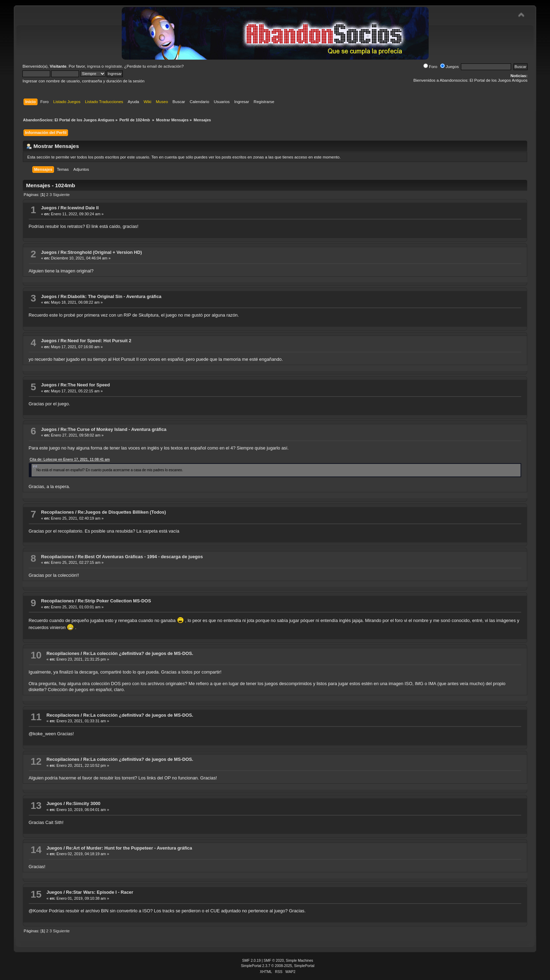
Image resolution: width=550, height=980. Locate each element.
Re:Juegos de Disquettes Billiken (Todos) (122, 512)
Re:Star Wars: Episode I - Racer (100, 892)
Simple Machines (300, 961)
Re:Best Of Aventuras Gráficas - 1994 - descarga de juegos (140, 557)
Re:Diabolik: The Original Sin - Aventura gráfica (111, 296)
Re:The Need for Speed (85, 385)
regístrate (113, 66)
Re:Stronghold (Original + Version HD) (101, 252)
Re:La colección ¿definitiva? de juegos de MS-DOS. (138, 653)
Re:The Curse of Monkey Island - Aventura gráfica (113, 429)
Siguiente (61, 195)
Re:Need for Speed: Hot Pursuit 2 (96, 341)
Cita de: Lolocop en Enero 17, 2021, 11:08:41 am (70, 459)
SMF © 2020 (274, 961)
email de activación (164, 66)
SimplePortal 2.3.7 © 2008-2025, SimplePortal (278, 966)
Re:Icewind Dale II (79, 208)
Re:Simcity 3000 (83, 803)
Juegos (450, 67)
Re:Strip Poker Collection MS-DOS (115, 601)
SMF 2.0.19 (251, 961)
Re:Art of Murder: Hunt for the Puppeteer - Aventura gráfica (129, 848)
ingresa (94, 66)
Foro (430, 67)
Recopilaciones (58, 512)
